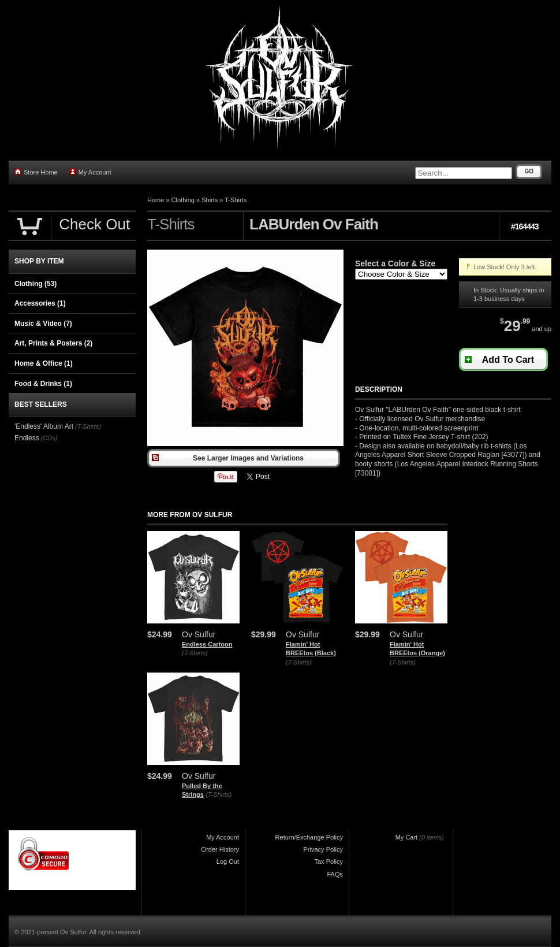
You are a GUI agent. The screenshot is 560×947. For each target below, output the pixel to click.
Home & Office (44, 363)
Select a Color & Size (395, 263)
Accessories (40, 303)
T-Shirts (236, 200)
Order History (220, 849)
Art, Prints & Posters (53, 343)
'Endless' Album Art (44, 426)
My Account (90, 172)
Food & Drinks (43, 384)
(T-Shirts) (195, 653)
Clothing (183, 200)
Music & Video (43, 324)
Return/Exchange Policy (309, 837)
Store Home (36, 172)
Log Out (228, 861)
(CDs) (49, 438)
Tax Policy (328, 861)
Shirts (210, 200)
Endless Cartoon (207, 644)
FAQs (335, 874)
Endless (27, 438)
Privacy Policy (323, 849)
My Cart (407, 837)
